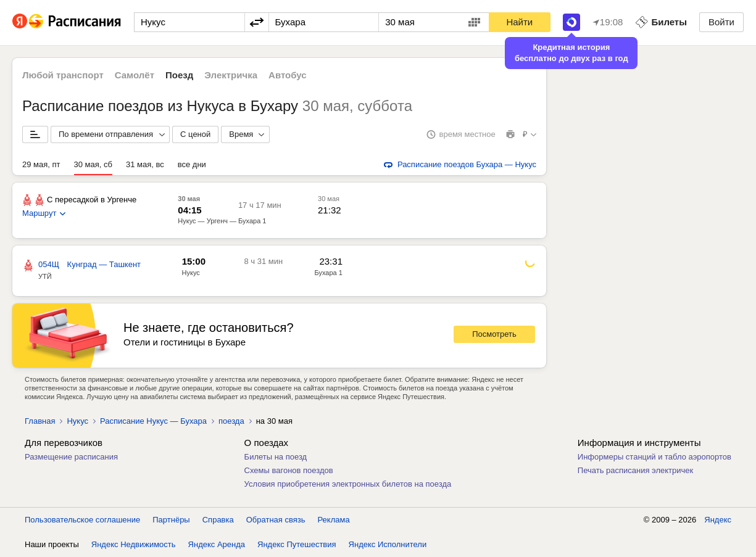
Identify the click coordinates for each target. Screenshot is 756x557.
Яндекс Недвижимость (134, 544)
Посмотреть (494, 334)
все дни (192, 164)
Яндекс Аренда (217, 544)
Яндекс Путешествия (297, 544)
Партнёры (171, 520)
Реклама (334, 520)
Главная (40, 421)
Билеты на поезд (276, 457)
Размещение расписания (71, 457)
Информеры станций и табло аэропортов (654, 457)
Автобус (288, 75)
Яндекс (718, 520)
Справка (218, 520)
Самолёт (135, 75)
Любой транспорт (63, 75)
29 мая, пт (41, 164)
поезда (231, 421)
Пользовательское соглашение (82, 520)
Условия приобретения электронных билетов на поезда (348, 484)
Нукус (191, 273)
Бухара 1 (328, 273)
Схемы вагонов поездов (289, 470)
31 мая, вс (145, 164)
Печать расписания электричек (635, 470)
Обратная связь (276, 520)
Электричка (231, 75)
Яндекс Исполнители (388, 544)
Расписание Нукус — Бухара (153, 421)
